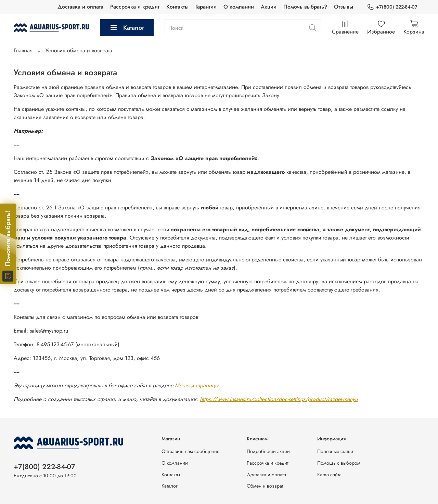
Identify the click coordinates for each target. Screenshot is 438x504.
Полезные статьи (335, 451)
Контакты (177, 7)
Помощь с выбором (339, 463)
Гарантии (206, 7)
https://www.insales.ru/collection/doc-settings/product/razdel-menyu (279, 399)
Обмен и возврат (265, 486)
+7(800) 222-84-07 (392, 7)
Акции (269, 7)
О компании (239, 7)
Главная (23, 50)
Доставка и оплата (80, 7)
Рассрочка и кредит (135, 7)
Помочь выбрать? (305, 7)
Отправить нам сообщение (190, 451)
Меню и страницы (197, 385)
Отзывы (344, 7)
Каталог (127, 28)
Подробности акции (268, 451)
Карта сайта (329, 475)
